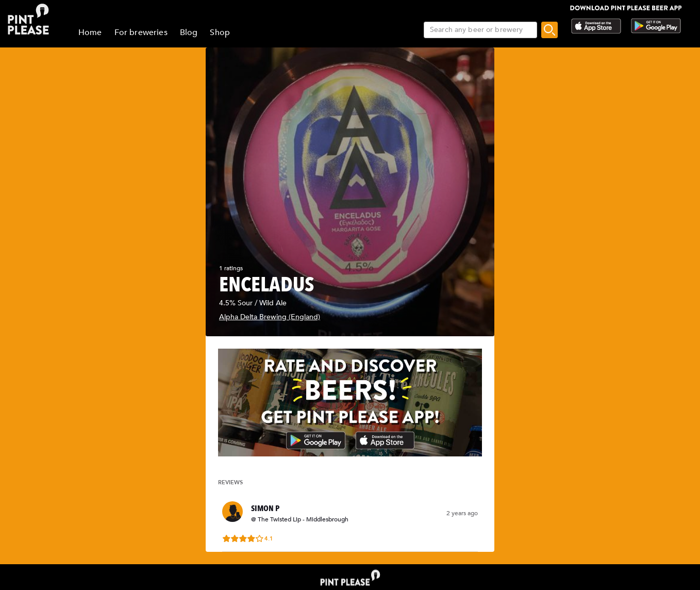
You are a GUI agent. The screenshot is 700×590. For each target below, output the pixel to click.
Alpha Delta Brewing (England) (270, 317)
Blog (189, 32)
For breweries (141, 32)
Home (90, 32)
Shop (220, 32)
